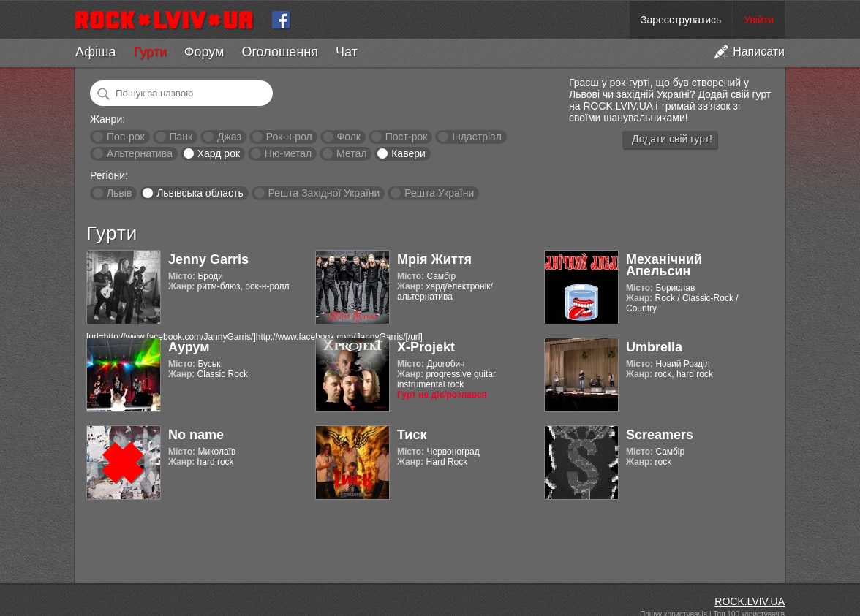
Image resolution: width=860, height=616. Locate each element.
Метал (351, 153)
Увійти (759, 20)
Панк (181, 137)
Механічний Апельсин (664, 265)
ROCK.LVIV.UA (750, 601)
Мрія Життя (434, 259)
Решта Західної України (324, 193)
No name (196, 435)
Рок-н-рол (289, 137)
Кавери (408, 153)
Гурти (150, 52)
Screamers (660, 435)
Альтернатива (140, 153)
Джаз (229, 137)
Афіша (95, 52)
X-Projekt (426, 347)
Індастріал (477, 137)
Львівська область (200, 193)
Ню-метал (288, 153)
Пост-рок (407, 137)
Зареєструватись (681, 20)
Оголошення (280, 52)
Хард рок (219, 153)
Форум (204, 52)
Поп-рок (126, 137)
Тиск (412, 435)
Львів (119, 193)
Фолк (349, 137)
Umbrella (654, 347)
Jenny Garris (208, 259)
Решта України (439, 193)
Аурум (189, 347)
